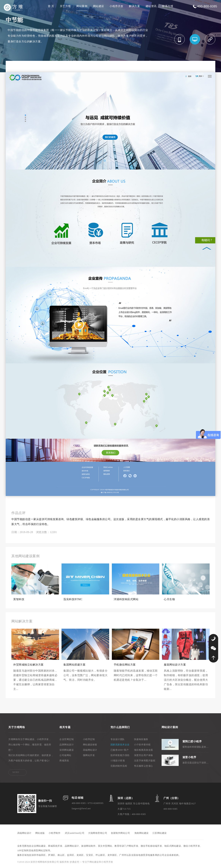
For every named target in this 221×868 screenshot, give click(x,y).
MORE (16, 772)
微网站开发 (89, 755)
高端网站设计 (90, 750)
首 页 (51, 6)
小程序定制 (89, 739)
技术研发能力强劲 (120, 755)
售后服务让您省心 (144, 766)
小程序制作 (55, 833)
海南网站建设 (142, 833)
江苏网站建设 (160, 833)
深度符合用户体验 (144, 755)
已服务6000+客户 (120, 750)
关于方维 (65, 6)
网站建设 (99, 6)
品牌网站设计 (67, 745)
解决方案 (134, 6)
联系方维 (168, 6)
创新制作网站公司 (120, 833)
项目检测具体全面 (144, 750)
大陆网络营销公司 (98, 833)
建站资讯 (151, 6)
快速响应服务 (141, 739)
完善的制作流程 (119, 766)
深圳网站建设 (67, 750)
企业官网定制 (67, 739)
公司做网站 (65, 755)
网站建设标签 (90, 745)
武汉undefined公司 (75, 833)
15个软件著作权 (142, 745)
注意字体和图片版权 (145, 761)
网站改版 (40, 833)
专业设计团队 (118, 739)
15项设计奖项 (118, 761)
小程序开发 (116, 6)
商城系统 (64, 761)
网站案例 (82, 6)
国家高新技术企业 (120, 745)
